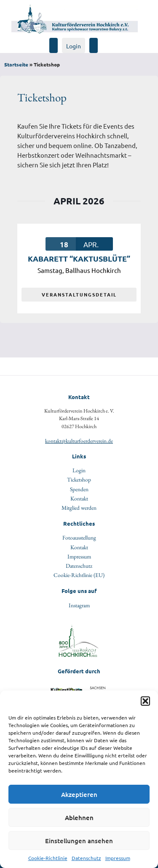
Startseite (16, 64)
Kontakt (79, 498)
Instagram (79, 605)
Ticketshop (79, 479)
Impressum (118, 858)
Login (74, 46)
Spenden (79, 489)
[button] (145, 701)
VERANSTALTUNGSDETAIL (79, 294)
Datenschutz (86, 858)
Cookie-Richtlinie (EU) (79, 575)
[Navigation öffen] (101, 41)
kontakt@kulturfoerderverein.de (79, 441)
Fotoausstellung (79, 537)
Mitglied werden (79, 508)
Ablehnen (79, 818)
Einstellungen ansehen (79, 841)
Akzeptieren (79, 794)
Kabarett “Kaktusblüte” (79, 258)
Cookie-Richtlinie (48, 858)
